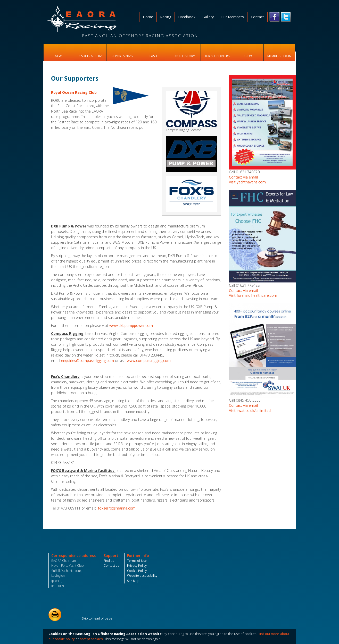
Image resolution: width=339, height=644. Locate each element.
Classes (153, 56)
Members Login (279, 56)
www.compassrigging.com (149, 361)
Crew (248, 56)
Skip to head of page (97, 618)
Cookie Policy (137, 571)
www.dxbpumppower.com (131, 325)
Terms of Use (137, 561)
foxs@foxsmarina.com (117, 508)
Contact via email (243, 177)
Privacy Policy (137, 566)
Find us (109, 561)
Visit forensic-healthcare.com (253, 295)
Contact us (111, 566)
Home (148, 17)
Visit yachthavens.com (247, 182)
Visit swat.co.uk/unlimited (250, 410)
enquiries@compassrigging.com (88, 361)
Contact (257, 17)
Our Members (232, 17)
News (59, 56)
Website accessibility (142, 576)
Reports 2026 (122, 56)
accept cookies (91, 639)
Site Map (133, 581)
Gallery (208, 17)
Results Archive (90, 56)
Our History (185, 56)
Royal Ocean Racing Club (74, 92)
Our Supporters (216, 56)
